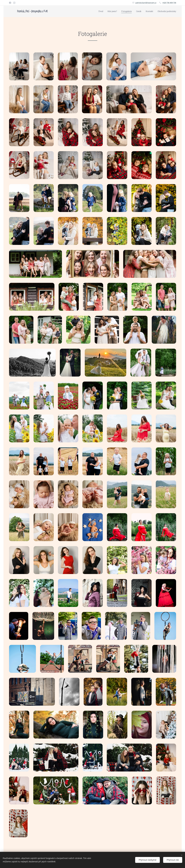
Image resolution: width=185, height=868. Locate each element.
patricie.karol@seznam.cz (146, 3)
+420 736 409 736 (169, 3)
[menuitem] (102, 11)
